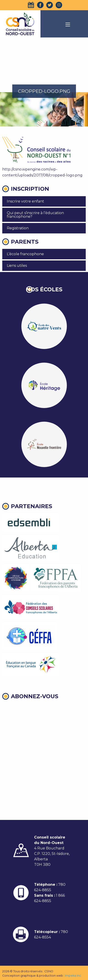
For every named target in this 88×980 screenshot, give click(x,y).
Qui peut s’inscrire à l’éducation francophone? (35, 215)
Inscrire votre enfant (25, 201)
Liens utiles (17, 266)
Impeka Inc (73, 976)
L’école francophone (25, 254)
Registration (18, 228)
